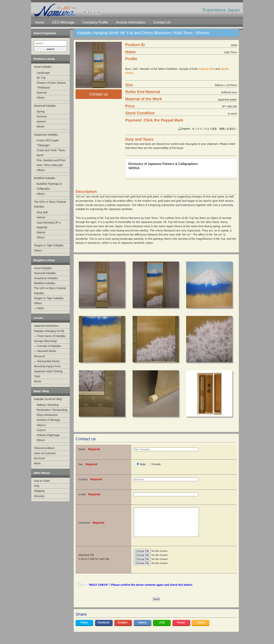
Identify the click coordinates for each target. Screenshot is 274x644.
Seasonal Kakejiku (45, 106)
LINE (162, 628)
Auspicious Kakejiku (46, 135)
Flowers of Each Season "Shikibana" (51, 85)
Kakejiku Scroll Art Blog (48, 399)
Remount (39, 356)
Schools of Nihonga (48, 420)
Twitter (84, 628)
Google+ (123, 628)
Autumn (41, 122)
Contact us (99, 94)
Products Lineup (44, 59)
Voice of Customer (45, 453)
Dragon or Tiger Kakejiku (49, 245)
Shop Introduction (47, 415)
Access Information (131, 22)
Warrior (41, 232)
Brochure (39, 458)
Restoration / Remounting (52, 410)
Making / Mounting (48, 405)
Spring (40, 111)
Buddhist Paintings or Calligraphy (49, 186)
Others (41, 98)
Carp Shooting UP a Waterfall (49, 225)
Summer (42, 116)
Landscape (43, 73)
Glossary (39, 496)
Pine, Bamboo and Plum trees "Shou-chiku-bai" (51, 163)
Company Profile (95, 22)
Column (41, 430)
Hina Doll (42, 212)
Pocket (181, 628)
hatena (142, 628)
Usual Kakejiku (43, 67)
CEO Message (63, 22)
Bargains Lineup (44, 260)
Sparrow (42, 93)
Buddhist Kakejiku (45, 178)
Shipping (39, 491)
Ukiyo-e (41, 425)
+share (201, 628)
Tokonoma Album (44, 448)
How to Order (42, 481)
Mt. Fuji (41, 78)
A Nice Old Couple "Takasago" (48, 143)
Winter (40, 127)
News (37, 463)
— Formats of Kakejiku (48, 346)
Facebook (104, 628)
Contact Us (162, 22)
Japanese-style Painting (48, 371)
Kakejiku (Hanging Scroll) (49, 331)
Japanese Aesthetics (46, 326)
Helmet (41, 217)
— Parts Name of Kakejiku (50, 336)
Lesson (38, 318)
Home (40, 22)
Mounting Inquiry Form (47, 366)
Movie (37, 381)
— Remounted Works (47, 361)
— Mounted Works (45, 351)
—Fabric (39, 308)
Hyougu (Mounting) (45, 341)
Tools (37, 376)
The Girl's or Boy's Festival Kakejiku (50, 204)
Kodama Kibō (206, 69)
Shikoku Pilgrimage (48, 435)
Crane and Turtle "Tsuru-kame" (51, 153)
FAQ (37, 486)
